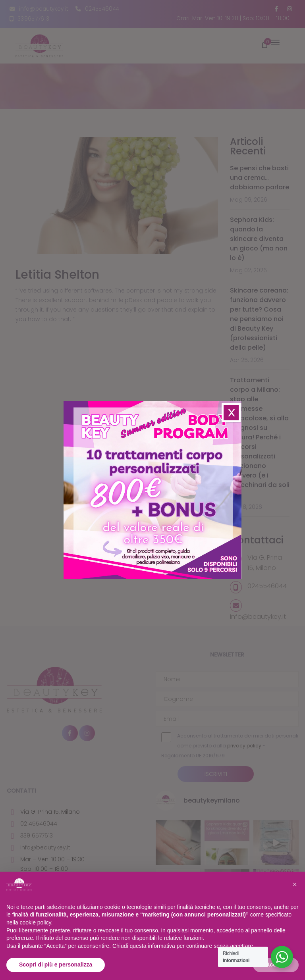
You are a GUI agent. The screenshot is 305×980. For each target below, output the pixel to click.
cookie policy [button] (35, 922)
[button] (295, 884)
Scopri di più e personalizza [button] (56, 965)
